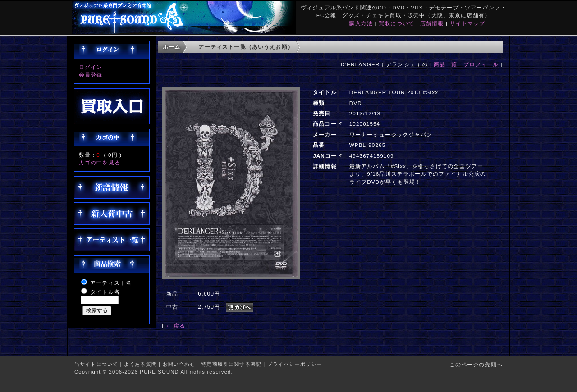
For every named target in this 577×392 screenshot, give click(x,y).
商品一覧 (446, 64)
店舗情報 (432, 23)
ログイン (91, 67)
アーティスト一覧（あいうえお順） (246, 47)
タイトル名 (105, 292)
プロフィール (481, 64)
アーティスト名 (111, 283)
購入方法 (361, 23)
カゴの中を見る (100, 162)
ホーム (172, 47)
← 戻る (176, 326)
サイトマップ (468, 23)
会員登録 (91, 75)
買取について (396, 23)
